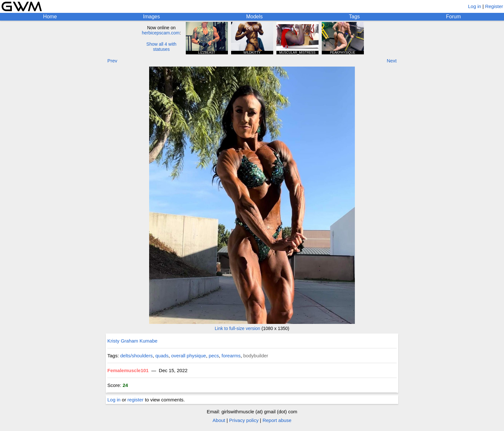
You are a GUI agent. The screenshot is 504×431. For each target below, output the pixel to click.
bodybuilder (256, 356)
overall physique (189, 356)
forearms (231, 356)
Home (50, 17)
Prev (112, 61)
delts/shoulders (136, 356)
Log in (475, 6)
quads (162, 356)
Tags (355, 17)
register (136, 400)
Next (392, 61)
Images (151, 17)
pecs (214, 356)
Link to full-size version (238, 328)
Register (494, 6)
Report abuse (277, 420)
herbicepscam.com (161, 33)
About (219, 420)
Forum (454, 17)
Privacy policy (244, 420)
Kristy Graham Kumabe (132, 341)
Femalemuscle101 (128, 370)
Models (255, 17)
